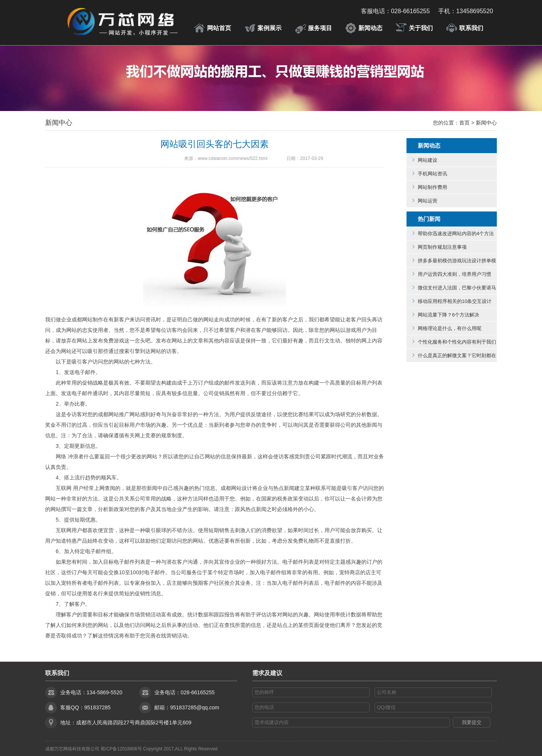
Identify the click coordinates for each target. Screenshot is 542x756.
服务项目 (320, 28)
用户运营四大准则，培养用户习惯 (454, 274)
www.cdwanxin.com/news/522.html (232, 158)
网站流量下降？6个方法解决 (448, 315)
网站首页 (219, 28)
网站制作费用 (432, 187)
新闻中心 (59, 123)
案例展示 (269, 28)
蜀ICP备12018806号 (121, 749)
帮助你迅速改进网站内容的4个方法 (456, 233)
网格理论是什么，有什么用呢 (450, 328)
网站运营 (428, 201)
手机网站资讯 (432, 174)
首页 (464, 123)
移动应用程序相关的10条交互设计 (455, 301)
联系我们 (471, 28)
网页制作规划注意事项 (442, 247)
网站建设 (428, 160)
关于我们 (421, 28)
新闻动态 (370, 28)
